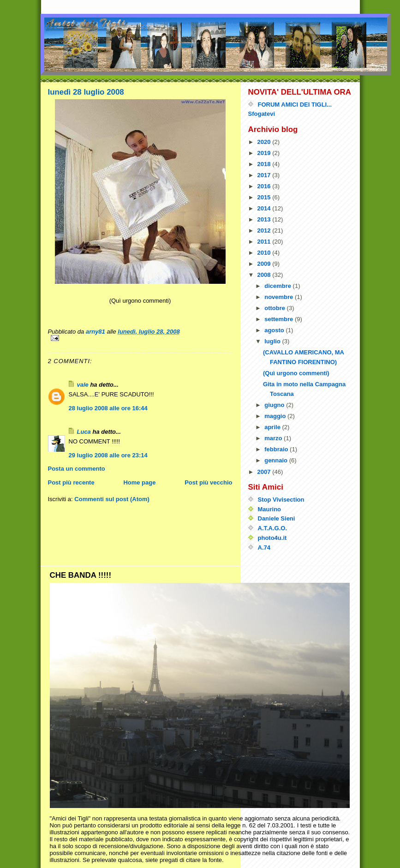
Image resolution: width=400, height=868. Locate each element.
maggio (276, 416)
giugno (275, 405)
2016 (265, 186)
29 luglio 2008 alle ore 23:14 (108, 455)
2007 (265, 472)
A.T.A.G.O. (273, 528)
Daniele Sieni (277, 518)
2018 (265, 164)
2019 (265, 153)
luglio (273, 341)
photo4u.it (272, 538)
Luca (84, 432)
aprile (273, 427)
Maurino (270, 509)
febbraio (277, 449)
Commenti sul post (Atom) (112, 499)
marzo (274, 438)
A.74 (264, 548)
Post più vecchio (208, 482)
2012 (265, 230)
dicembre (278, 286)
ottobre (275, 308)
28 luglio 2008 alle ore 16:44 (108, 408)
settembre (280, 319)
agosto (275, 330)
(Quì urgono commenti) (296, 373)
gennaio (277, 460)
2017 (265, 175)
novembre (280, 297)
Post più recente (71, 482)
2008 (265, 275)
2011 (265, 242)
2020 (265, 142)
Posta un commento (77, 469)
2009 (265, 264)
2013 (265, 219)
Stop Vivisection (281, 500)
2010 (265, 253)
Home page (139, 482)
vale (83, 385)
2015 (265, 197)
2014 (265, 208)
